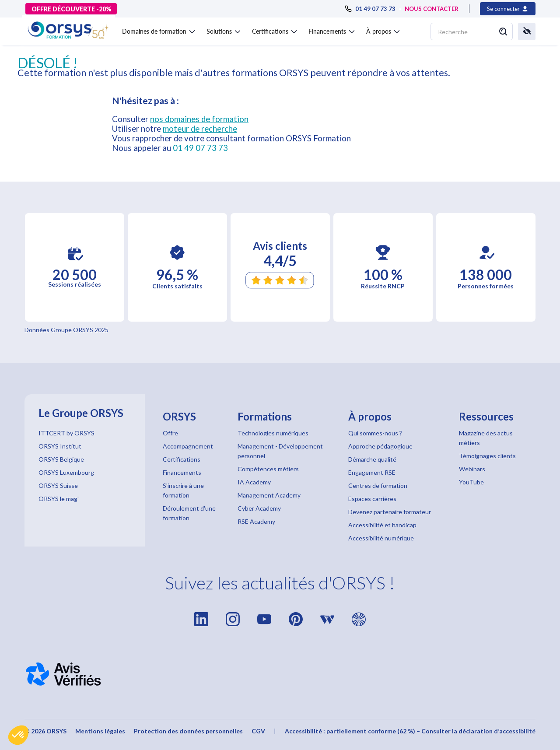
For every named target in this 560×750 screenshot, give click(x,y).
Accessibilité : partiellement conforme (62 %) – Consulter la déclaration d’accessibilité (410, 731)
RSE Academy (256, 521)
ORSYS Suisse (58, 485)
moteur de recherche (200, 129)
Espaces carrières (372, 499)
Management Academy (269, 495)
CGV (258, 731)
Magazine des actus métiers (486, 438)
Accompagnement (188, 446)
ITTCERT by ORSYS (66, 433)
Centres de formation (378, 485)
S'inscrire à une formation (183, 490)
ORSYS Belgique (61, 459)
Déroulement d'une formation (189, 513)
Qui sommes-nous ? (375, 433)
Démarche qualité (372, 459)
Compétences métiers (268, 469)
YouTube (471, 482)
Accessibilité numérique (381, 538)
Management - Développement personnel (280, 451)
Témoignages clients (487, 456)
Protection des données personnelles (188, 731)
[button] (18, 735)
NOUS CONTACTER (432, 9)
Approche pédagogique (380, 446)
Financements (182, 472)
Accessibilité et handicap (382, 525)
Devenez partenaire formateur (390, 512)
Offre (170, 433)
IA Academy (254, 482)
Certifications (182, 459)
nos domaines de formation (199, 119)
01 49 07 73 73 (200, 148)
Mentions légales (100, 731)
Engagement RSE (372, 472)
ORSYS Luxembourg (66, 472)
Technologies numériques (273, 433)
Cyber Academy (259, 508)
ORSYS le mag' (59, 499)
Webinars (472, 469)
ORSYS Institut (60, 446)
